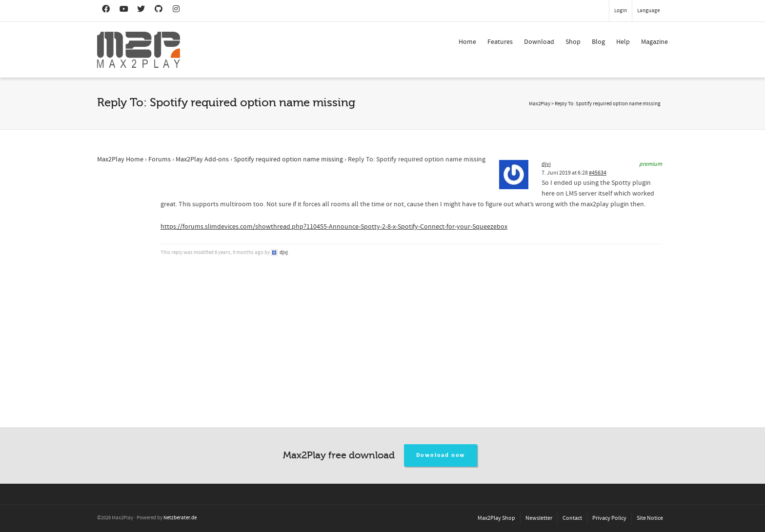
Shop (573, 42)
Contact (572, 518)
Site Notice (650, 518)
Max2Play (540, 104)
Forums (160, 159)
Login (621, 11)
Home (467, 42)
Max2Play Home (120, 159)
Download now (441, 455)
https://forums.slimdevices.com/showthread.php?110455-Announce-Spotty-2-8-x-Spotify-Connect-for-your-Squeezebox (334, 227)
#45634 (598, 173)
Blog (598, 42)
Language (648, 11)
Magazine (654, 42)
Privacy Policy (609, 518)
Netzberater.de (180, 518)
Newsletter (539, 518)
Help (623, 42)
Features (500, 42)
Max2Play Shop (496, 518)
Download (539, 42)
